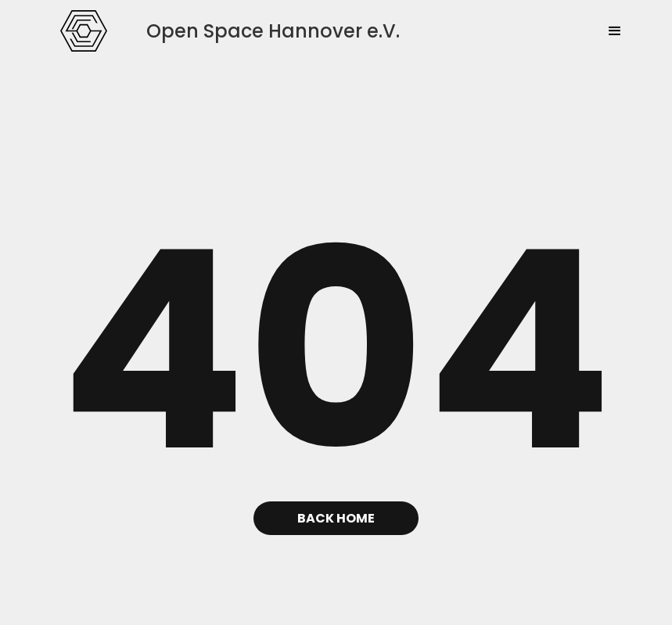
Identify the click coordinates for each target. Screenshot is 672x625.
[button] (615, 31)
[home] (84, 31)
